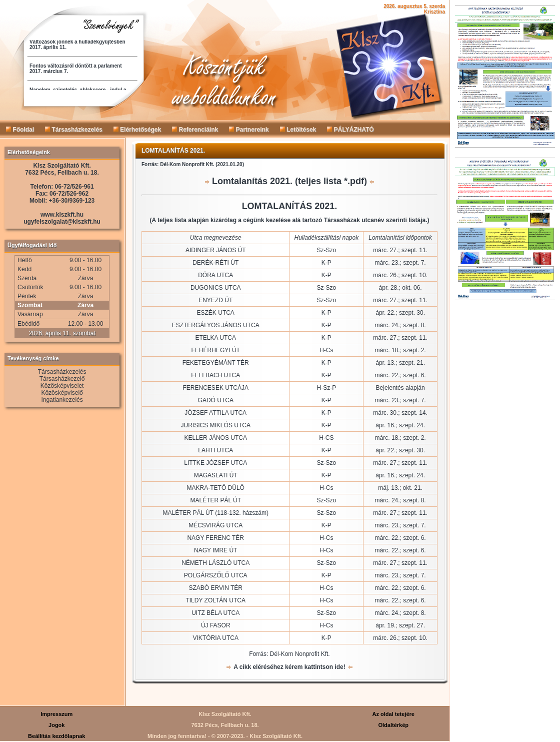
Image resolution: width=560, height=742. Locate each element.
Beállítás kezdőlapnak (56, 736)
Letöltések (298, 130)
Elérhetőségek (137, 130)
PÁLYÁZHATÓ (350, 130)
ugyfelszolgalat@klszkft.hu (62, 222)
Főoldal (20, 130)
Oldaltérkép (393, 725)
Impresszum (56, 714)
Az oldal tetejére (393, 714)
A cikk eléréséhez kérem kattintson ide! (289, 667)
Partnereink (249, 130)
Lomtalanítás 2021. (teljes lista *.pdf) (289, 181)
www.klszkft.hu (62, 215)
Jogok (56, 725)
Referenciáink (195, 130)
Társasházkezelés (74, 130)
